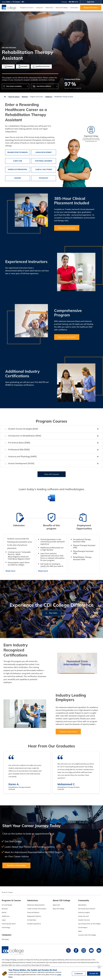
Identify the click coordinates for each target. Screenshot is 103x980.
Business (5, 909)
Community (74, 8)
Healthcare (49, 97)
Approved (56, 905)
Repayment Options (34, 916)
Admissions (49, 8)
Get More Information (16, 865)
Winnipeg (5, 939)
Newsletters (82, 905)
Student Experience (34, 924)
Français (64, 2)
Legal (4, 920)
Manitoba (25, 97)
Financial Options (33, 913)
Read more (10, 571)
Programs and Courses (37, 97)
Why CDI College (58, 909)
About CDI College (62, 8)
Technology (6, 928)
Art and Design (7, 905)
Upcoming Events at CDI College (89, 924)
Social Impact (83, 928)
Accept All (94, 974)
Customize (79, 974)
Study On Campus (14, 97)
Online (8, 2)
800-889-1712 (73, 2)
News (80, 931)
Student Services (84, 920)
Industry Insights (84, 913)
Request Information (91, 8)
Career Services (83, 916)
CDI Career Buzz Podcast (87, 909)
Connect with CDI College (87, 935)
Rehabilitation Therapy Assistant (64, 97)
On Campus (16, 2)
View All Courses (52, 474)
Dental (4, 913)
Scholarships (32, 920)
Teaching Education (9, 924)
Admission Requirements (36, 905)
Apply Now (91, 2)
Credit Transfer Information (37, 909)
